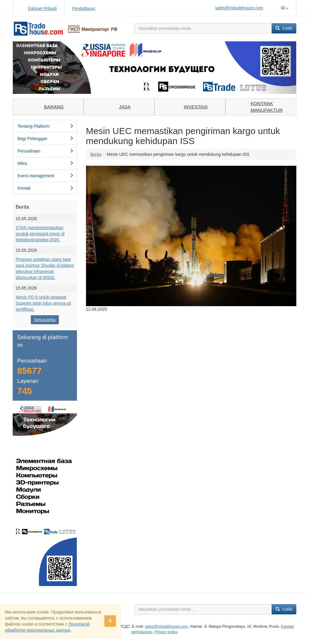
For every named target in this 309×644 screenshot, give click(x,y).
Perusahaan (46, 151)
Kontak (46, 188)
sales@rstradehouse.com (239, 8)
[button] (34, 68)
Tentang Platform (46, 126)
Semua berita (45, 320)
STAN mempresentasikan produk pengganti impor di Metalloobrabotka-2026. (40, 234)
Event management (46, 176)
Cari (284, 28)
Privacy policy (166, 632)
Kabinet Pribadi (42, 8)
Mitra (46, 163)
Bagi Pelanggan (46, 139)
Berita (96, 154)
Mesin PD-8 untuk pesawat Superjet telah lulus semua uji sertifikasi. (43, 303)
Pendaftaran (84, 8)
